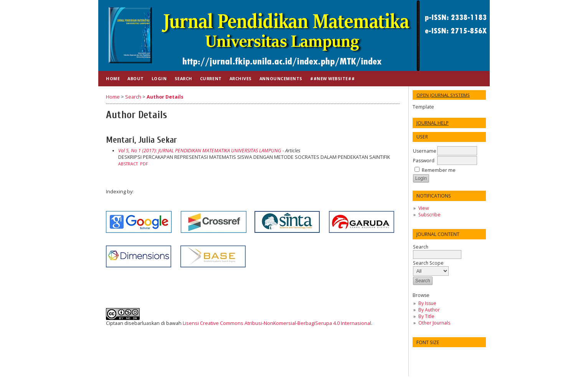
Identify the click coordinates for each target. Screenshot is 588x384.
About (136, 78)
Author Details (165, 97)
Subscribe (429, 215)
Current (211, 78)
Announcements (281, 78)
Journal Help (433, 123)
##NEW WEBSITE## (332, 78)
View (424, 208)
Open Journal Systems (443, 95)
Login (159, 78)
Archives (241, 78)
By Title (426, 316)
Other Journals (434, 323)
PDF (144, 164)
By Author (429, 310)
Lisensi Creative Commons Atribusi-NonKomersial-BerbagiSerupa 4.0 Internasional (277, 323)
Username (425, 151)
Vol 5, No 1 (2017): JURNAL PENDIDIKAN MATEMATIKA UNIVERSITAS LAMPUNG (200, 151)
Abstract (128, 164)
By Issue (427, 303)
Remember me (439, 170)
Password (424, 161)
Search (437, 251)
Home (113, 78)
